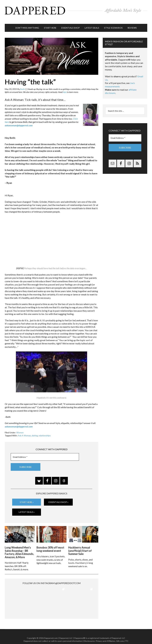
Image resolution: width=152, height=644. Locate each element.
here (65, 87)
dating (35, 431)
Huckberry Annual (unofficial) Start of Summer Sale (80, 545)
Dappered (76, 10)
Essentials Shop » (58, 497)
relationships (45, 431)
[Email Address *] (45, 452)
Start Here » (27, 497)
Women (20, 428)
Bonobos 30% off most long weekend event (50, 543)
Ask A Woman (24, 431)
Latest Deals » (27, 507)
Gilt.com (120, 635)
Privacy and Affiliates (105, 635)
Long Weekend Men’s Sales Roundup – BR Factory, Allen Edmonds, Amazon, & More (19, 547)
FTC (127, 635)
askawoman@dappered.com (19, 121)
